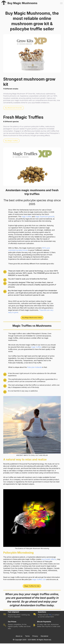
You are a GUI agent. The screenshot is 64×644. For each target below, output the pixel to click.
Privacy (35, 637)
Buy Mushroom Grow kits (14, 108)
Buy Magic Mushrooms (24, 3)
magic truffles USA (39, 580)
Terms (27, 637)
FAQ (50, 615)
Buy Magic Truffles (12, 141)
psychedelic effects (49, 560)
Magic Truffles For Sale (32, 586)
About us (19, 637)
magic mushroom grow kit (45, 217)
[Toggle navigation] (61, 3)
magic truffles (26, 217)
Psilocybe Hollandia (34, 368)
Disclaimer (44, 637)
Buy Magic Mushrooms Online (32, 318)
